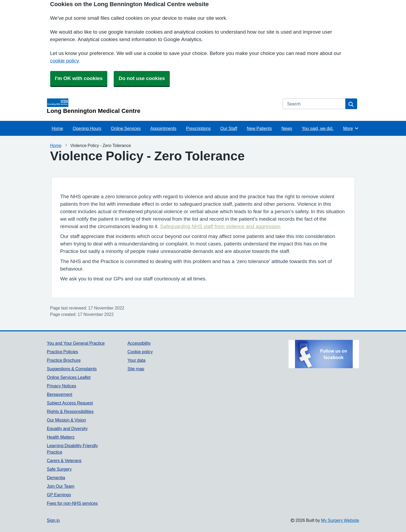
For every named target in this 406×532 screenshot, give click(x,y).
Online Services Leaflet (69, 377)
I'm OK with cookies (79, 78)
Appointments (163, 128)
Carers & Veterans (64, 460)
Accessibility (139, 343)
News (287, 128)
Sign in (53, 520)
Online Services (126, 128)
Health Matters (61, 437)
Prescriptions (198, 128)
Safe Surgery (59, 469)
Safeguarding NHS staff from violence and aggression (220, 226)
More (351, 128)
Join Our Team (61, 486)
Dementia (56, 478)
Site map (136, 369)
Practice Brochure (64, 360)
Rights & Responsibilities (70, 411)
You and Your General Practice (76, 343)
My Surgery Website (340, 520)
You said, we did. (318, 128)
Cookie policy (140, 352)
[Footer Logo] (324, 354)
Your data (136, 360)
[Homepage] (162, 106)
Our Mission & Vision (67, 420)
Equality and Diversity (67, 428)
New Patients (259, 128)
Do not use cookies (142, 78)
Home (58, 128)
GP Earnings (59, 495)
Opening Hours (87, 128)
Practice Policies (63, 352)
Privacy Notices (62, 386)
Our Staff (229, 128)
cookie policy (64, 61)
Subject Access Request (70, 403)
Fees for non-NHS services (72, 503)
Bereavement (60, 394)
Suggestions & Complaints (72, 369)
